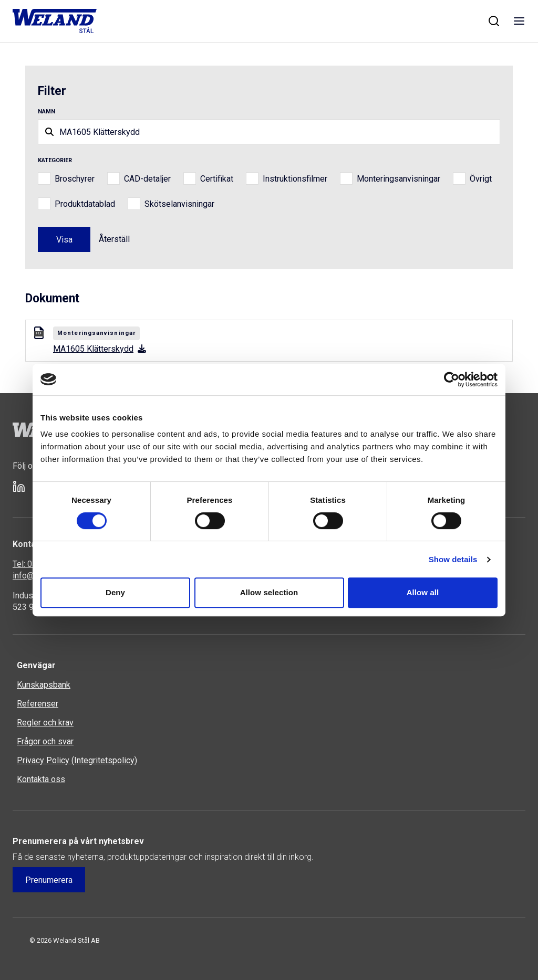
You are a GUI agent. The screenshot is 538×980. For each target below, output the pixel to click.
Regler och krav (45, 723)
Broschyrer (75, 179)
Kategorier (55, 160)
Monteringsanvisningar (399, 179)
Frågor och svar (45, 741)
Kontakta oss (41, 779)
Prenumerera (49, 880)
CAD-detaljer (147, 179)
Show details (453, 559)
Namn (46, 112)
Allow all (423, 592)
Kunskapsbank (44, 685)
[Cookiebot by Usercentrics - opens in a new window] (452, 380)
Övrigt (481, 179)
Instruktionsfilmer (295, 179)
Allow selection (269, 592)
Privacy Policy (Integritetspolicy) (77, 760)
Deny (115, 592)
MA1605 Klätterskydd (100, 349)
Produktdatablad (85, 204)
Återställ (114, 239)
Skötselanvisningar (179, 204)
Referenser (38, 704)
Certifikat (217, 179)
